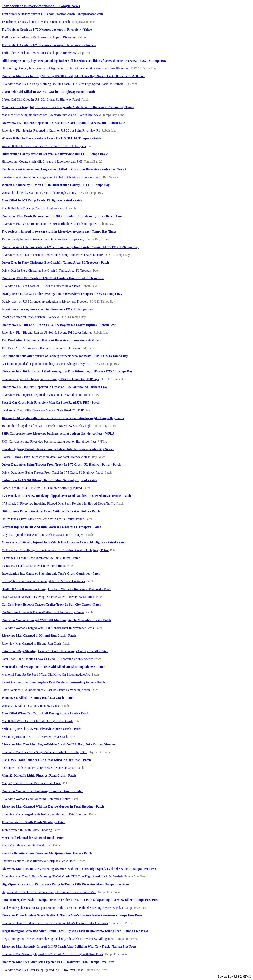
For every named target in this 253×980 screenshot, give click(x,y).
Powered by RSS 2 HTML (235, 977)
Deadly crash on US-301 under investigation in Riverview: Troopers (45, 302)
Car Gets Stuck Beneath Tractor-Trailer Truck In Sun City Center (43, 612)
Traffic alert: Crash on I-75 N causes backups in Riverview (39, 37)
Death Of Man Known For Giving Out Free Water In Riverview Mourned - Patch (57, 589)
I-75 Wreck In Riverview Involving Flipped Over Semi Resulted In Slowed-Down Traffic (58, 504)
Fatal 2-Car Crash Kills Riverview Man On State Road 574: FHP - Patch (51, 402)
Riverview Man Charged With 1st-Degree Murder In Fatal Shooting (44, 814)
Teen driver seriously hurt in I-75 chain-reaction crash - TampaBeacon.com (52, 14)
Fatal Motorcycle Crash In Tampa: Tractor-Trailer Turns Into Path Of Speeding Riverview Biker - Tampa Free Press (80, 900)
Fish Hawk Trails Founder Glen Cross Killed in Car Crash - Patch (46, 760)
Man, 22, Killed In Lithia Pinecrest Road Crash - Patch (39, 775)
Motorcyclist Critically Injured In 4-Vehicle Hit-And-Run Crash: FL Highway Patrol (55, 550)
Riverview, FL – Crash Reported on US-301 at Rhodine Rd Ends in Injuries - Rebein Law (62, 216)
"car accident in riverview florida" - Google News (41, 6)
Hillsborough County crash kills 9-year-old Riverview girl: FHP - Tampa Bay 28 (55, 154)
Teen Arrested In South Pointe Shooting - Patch (34, 822)
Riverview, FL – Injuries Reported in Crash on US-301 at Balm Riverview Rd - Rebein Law (63, 123)
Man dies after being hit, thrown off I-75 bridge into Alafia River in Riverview (51, 115)
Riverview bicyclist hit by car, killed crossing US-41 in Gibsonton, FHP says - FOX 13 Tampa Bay (67, 371)
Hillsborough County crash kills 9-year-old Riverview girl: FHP (42, 162)
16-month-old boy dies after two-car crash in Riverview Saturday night (47, 426)
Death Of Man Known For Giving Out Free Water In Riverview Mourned (48, 597)
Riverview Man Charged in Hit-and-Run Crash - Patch (39, 636)
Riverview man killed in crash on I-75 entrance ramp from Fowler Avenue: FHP (52, 255)
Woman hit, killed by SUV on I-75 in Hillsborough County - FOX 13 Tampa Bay (56, 185)
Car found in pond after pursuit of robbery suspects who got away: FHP (47, 364)
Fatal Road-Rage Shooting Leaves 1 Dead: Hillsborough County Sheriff (47, 659)
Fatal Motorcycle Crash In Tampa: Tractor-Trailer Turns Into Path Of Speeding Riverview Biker (62, 908)
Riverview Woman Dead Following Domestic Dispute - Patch (42, 791)
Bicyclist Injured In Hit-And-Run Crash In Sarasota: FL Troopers (43, 535)
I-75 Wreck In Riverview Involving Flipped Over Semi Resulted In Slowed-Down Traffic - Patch (66, 496)
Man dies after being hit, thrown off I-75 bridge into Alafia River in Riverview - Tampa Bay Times (68, 107)
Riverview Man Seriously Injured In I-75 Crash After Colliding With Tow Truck (52, 954)
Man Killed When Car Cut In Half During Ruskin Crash (37, 721)
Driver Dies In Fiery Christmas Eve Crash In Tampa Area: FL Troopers (47, 270)
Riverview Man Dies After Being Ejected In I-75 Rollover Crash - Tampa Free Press (58, 962)
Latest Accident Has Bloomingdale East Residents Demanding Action (46, 690)
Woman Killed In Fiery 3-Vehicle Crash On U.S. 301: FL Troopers (44, 146)
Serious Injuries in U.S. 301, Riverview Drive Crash (35, 737)
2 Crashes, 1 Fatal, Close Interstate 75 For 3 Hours (34, 566)
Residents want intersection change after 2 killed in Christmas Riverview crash (51, 177)
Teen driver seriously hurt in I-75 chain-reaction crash (36, 22)
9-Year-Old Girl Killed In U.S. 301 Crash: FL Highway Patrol (41, 99)
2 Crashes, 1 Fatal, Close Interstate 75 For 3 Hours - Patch (41, 558)
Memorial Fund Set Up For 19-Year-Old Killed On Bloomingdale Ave (46, 675)
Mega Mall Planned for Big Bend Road (26, 845)
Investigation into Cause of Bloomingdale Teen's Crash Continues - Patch (51, 573)
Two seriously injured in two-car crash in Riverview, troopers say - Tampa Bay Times (59, 231)
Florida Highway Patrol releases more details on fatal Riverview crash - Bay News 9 (58, 449)
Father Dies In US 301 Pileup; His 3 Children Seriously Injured (42, 488)
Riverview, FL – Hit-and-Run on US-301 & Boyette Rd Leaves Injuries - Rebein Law (59, 325)
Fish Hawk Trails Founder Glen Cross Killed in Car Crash (38, 768)
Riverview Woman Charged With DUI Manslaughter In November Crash (48, 628)
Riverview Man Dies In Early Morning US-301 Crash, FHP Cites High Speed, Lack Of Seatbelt (62, 84)
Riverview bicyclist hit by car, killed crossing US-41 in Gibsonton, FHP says (50, 379)
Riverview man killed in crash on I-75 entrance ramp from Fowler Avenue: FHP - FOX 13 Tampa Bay (70, 247)
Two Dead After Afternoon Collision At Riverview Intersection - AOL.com (51, 340)
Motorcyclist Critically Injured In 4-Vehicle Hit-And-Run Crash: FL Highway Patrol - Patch (64, 542)
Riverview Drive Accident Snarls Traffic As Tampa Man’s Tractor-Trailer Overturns (55, 923)
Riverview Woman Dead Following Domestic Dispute (36, 799)
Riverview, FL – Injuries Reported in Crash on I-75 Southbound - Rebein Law (54, 387)
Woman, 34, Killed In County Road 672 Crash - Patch (38, 698)
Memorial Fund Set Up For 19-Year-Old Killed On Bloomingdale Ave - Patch (53, 667)
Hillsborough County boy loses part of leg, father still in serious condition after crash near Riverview (65, 68)
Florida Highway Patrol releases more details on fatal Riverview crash (46, 457)
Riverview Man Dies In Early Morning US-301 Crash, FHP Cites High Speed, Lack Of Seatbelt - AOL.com (74, 76)
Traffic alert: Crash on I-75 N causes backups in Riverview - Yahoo (47, 30)
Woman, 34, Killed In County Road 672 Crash (31, 706)
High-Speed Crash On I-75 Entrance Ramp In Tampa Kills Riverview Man (49, 892)
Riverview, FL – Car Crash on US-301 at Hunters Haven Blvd (41, 286)
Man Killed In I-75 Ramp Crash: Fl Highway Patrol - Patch (42, 200)
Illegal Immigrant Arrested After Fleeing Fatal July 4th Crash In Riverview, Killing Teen (58, 939)
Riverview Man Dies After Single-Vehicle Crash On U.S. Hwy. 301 (44, 752)
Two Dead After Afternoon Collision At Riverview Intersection (42, 348)
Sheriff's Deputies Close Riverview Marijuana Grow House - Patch (47, 853)
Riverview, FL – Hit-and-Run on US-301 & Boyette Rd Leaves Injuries (47, 333)
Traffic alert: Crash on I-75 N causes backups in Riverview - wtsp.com (49, 45)
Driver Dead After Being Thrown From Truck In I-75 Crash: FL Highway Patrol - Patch (61, 465)
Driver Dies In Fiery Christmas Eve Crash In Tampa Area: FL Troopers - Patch (55, 263)
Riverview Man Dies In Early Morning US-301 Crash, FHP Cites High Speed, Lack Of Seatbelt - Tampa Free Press (79, 869)
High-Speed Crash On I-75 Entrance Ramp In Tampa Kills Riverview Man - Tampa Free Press (66, 884)
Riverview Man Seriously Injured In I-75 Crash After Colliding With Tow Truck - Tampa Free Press (69, 946)
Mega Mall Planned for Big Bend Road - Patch (33, 838)
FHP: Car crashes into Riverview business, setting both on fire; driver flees (49, 441)
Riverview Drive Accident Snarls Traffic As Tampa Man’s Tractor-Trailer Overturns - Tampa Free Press (72, 915)
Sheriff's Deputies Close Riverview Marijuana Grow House (39, 861)
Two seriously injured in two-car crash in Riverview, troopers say (43, 239)
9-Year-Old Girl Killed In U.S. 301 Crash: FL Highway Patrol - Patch (48, 92)
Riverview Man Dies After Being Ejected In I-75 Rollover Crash (42, 970)
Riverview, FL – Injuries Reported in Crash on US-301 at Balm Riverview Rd (51, 131)
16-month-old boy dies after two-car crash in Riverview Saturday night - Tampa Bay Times (63, 418)
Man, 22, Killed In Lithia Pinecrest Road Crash (32, 783)
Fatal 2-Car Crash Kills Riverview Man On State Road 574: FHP (43, 410)
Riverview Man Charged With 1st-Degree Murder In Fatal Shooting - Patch (53, 807)
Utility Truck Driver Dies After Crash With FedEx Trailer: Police (43, 519)
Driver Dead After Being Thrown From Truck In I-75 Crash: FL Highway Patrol (52, 472)
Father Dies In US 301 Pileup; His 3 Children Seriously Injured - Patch (49, 480)
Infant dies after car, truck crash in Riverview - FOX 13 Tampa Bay (47, 309)
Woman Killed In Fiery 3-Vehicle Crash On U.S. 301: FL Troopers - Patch (51, 138)
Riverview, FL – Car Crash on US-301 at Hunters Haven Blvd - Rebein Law (53, 278)
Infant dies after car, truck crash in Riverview (30, 317)
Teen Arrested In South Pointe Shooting (27, 830)
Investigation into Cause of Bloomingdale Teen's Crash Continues (43, 581)
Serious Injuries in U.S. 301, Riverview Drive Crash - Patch (42, 729)
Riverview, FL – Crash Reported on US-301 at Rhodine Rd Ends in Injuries (49, 224)
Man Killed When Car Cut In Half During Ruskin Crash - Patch (45, 713)
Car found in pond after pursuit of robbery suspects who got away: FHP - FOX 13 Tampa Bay (65, 356)
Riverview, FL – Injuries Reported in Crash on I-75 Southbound (42, 395)
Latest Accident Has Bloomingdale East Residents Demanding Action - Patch (53, 682)
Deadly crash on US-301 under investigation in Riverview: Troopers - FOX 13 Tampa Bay (62, 294)
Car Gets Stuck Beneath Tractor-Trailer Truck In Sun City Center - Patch (51, 604)
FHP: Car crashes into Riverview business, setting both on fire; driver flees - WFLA (58, 433)
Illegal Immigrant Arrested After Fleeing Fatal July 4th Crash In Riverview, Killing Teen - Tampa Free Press (75, 931)
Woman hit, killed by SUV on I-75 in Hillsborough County (39, 193)
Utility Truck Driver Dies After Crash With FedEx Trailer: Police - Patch (51, 511)
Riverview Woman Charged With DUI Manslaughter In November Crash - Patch (56, 620)
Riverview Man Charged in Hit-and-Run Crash (31, 643)
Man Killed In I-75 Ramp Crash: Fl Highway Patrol (34, 208)
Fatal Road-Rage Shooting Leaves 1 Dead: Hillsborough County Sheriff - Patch (55, 651)
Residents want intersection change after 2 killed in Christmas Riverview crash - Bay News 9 (64, 169)
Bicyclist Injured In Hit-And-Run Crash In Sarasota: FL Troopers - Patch (51, 527)
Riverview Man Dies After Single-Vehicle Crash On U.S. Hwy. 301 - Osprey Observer (59, 744)
